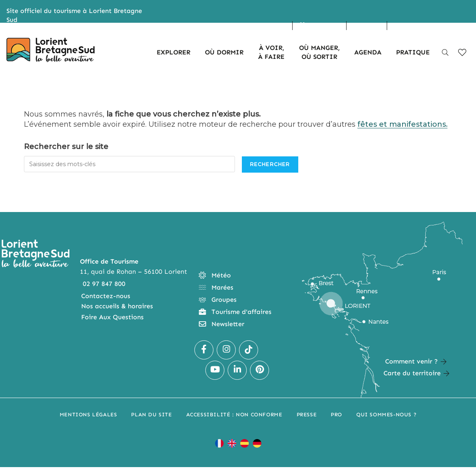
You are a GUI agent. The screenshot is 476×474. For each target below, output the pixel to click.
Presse (307, 414)
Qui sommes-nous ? (386, 414)
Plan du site (151, 414)
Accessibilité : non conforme (234, 414)
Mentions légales (88, 414)
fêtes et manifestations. (403, 124)
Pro (336, 414)
